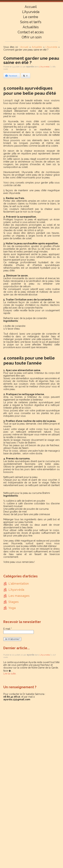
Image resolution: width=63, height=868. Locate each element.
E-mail (8, 629)
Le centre (31, 17)
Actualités (31, 27)
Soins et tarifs (31, 22)
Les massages (19, 596)
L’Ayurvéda (31, 12)
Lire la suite (9, 674)
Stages (14, 602)
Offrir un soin (32, 37)
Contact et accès (31, 32)
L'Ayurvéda (51, 47)
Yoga (12, 608)
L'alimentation (19, 584)
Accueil (31, 7)
